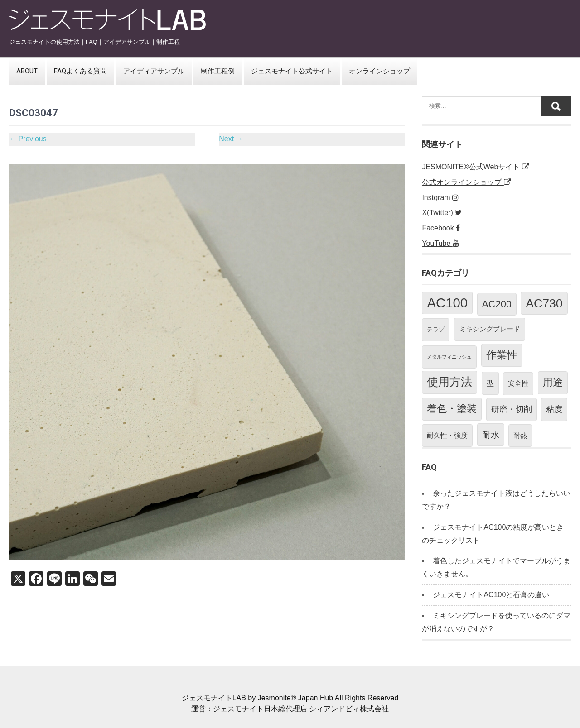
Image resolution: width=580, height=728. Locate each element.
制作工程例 (218, 71)
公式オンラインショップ (466, 182)
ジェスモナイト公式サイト (292, 71)
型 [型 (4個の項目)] (490, 383)
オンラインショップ (379, 71)
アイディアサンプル (154, 71)
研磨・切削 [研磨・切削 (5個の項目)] (512, 409)
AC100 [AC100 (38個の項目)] (447, 303)
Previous (28, 139)
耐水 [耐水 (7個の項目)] (491, 435)
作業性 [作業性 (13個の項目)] (502, 355)
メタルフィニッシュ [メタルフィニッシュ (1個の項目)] (449, 357)
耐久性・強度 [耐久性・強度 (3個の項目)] (447, 435)
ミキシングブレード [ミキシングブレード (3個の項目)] (490, 329)
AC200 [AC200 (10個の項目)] (497, 304)
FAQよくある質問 (80, 71)
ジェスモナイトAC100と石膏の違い (491, 595)
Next (231, 139)
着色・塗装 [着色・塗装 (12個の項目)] (452, 409)
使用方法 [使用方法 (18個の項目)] (449, 382)
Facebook (441, 228)
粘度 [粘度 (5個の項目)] (554, 409)
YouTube (440, 243)
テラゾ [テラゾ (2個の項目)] (436, 329)
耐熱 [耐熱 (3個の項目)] (520, 435)
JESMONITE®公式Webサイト (475, 167)
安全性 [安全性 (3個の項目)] (518, 383)
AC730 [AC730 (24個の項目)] (544, 303)
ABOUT (27, 71)
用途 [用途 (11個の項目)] (553, 382)
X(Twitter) (442, 213)
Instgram (440, 198)
